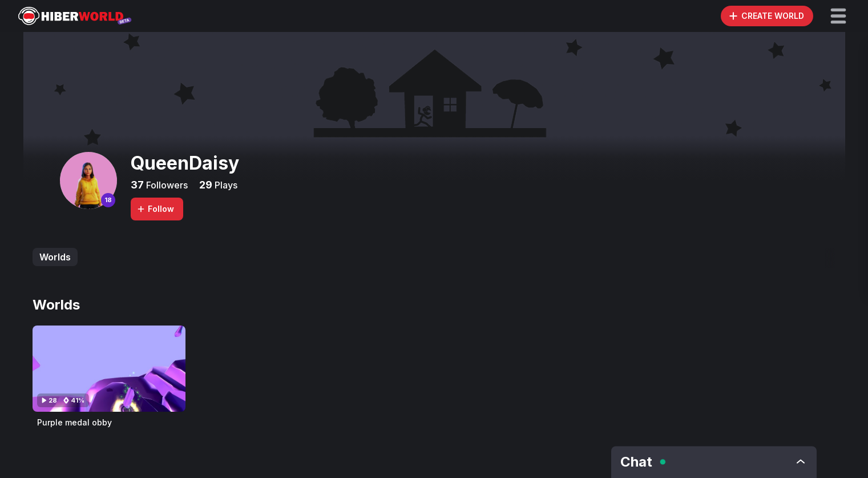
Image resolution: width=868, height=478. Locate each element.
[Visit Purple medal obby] (109, 369)
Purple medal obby (74, 422)
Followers (166, 185)
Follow (155, 209)
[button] (838, 16)
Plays (225, 185)
